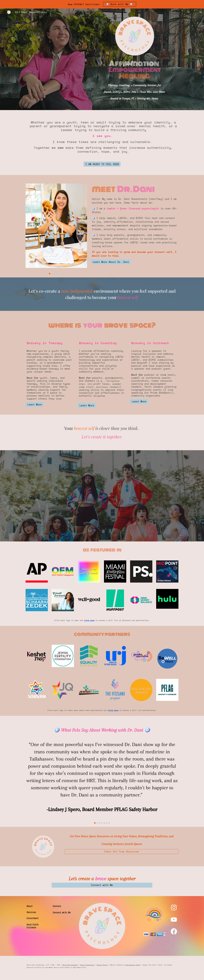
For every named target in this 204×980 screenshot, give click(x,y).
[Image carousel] (56, 229)
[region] (102, 4)
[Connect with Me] (102, 885)
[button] (201, 12)
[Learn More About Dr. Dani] (111, 262)
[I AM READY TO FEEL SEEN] (102, 164)
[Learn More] (35, 404)
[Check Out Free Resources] (122, 852)
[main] (135, 69)
